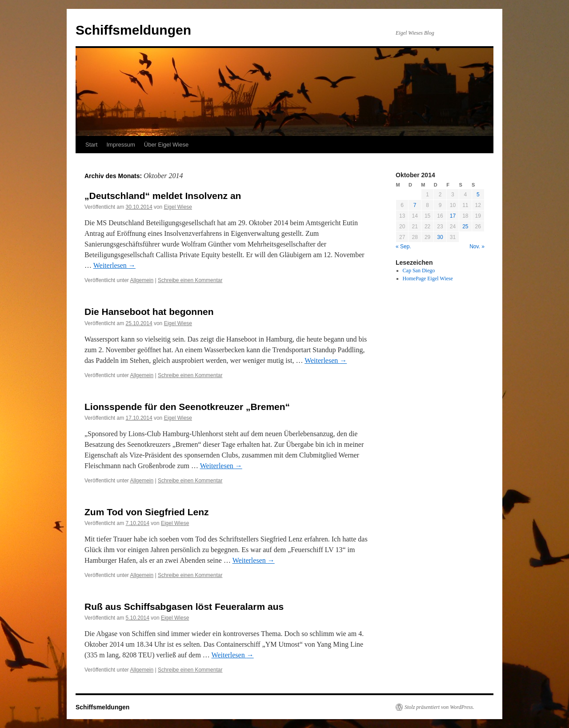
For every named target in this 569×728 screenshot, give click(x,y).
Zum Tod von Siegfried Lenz (147, 512)
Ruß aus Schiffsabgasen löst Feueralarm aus (184, 607)
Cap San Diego (419, 271)
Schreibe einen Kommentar (190, 280)
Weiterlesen (114, 265)
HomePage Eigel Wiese (428, 278)
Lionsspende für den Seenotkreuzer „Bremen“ (187, 407)
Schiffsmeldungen (133, 30)
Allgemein (142, 280)
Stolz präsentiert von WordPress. (439, 707)
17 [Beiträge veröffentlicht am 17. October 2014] (453, 216)
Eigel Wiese (178, 207)
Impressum (120, 145)
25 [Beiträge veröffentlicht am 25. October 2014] (465, 227)
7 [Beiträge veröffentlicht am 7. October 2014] (415, 205)
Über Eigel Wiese (166, 145)
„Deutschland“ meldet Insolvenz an (163, 196)
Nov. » (477, 247)
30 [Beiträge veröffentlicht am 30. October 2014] (440, 237)
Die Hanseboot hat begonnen (149, 312)
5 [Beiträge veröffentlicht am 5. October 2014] (478, 195)
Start (91, 145)
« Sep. (403, 247)
